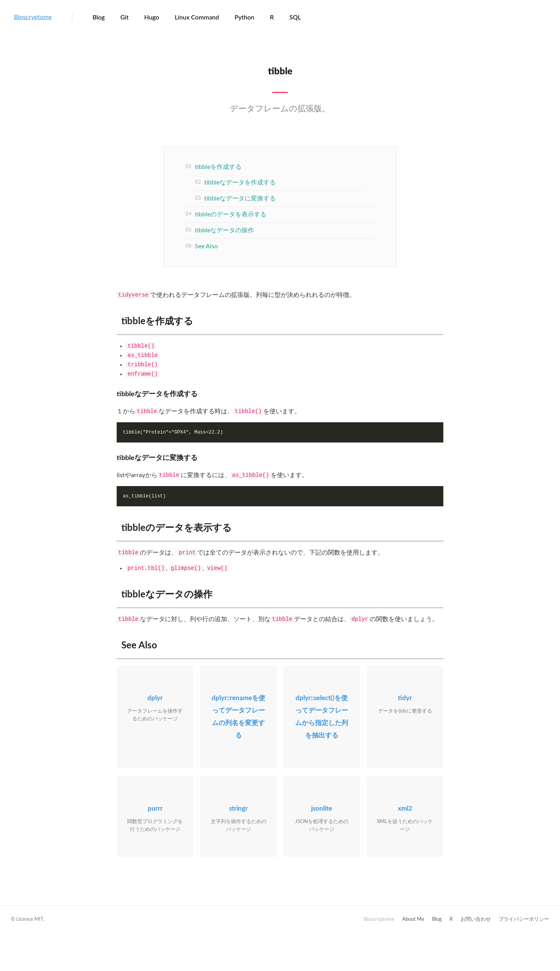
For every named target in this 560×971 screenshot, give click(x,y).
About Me (413, 919)
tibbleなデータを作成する (240, 183)
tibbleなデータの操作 (224, 230)
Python (244, 17)
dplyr (155, 698)
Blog (99, 17)
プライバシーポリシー (524, 919)
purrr (155, 809)
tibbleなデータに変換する (240, 198)
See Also (206, 246)
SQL (295, 17)
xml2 (405, 809)
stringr (238, 809)
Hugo (152, 17)
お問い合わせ (476, 919)
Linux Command (197, 17)
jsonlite (322, 809)
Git (124, 17)
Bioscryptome (33, 17)
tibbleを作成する (218, 167)
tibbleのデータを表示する (231, 214)
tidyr (405, 698)
